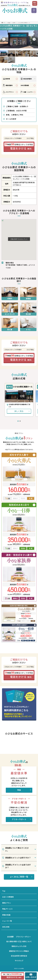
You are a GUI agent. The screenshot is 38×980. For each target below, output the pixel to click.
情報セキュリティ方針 (19, 946)
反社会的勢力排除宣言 (19, 956)
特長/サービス (7, 909)
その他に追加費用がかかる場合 (13, 648)
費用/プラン (7, 903)
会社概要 (10, 937)
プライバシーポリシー (24, 937)
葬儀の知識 (6, 915)
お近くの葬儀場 (8, 897)
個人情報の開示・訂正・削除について (19, 941)
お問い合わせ (31, 977)
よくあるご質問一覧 (19, 877)
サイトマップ (19, 961)
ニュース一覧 (7, 921)
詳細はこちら (35, 3)
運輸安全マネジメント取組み (19, 951)
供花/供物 (6, 927)
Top (4, 891)
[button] (4, 39)
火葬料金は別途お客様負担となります (15, 646)
